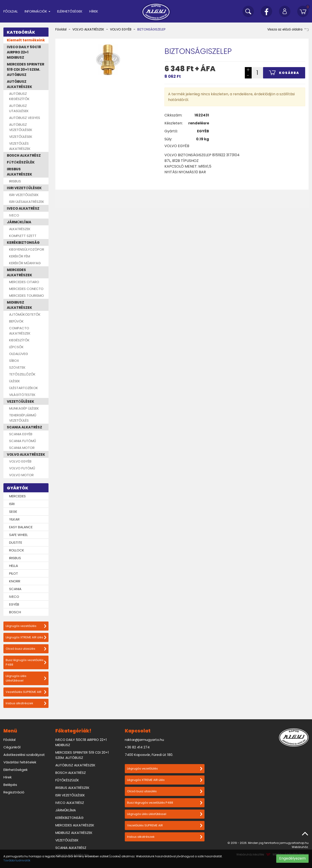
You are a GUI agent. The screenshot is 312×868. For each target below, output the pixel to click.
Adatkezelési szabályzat (24, 755)
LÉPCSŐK (16, 347)
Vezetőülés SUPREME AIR (26, 692)
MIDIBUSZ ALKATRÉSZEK (19, 305)
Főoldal (11, 11)
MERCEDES (17, 496)
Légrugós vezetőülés (26, 626)
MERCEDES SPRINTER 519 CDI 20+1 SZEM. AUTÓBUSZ (26, 69)
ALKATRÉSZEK (20, 229)
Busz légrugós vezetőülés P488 (26, 662)
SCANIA (15, 589)
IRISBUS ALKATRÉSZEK (19, 172)
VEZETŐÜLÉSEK (21, 137)
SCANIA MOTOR (22, 448)
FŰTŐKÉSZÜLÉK (21, 162)
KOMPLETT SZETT (23, 236)
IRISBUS (15, 181)
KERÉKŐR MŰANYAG (25, 263)
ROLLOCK (17, 550)
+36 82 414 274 (137, 747)
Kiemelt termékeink (26, 40)
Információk (37, 11)
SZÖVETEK (17, 367)
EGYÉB (14, 604)
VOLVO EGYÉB (20, 461)
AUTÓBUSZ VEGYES (25, 118)
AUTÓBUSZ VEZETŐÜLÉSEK (21, 127)
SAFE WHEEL (18, 535)
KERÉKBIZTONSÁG (23, 243)
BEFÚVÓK (16, 321)
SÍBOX (14, 361)
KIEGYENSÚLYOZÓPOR (27, 249)
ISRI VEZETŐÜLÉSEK (24, 188)
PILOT (14, 573)
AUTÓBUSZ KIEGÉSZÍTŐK (19, 96)
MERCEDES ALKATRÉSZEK (19, 272)
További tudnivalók (17, 860)
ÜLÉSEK (15, 381)
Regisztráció (14, 792)
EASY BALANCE (21, 527)
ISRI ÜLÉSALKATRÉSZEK (27, 202)
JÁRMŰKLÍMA (19, 222)
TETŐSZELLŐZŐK (22, 374)
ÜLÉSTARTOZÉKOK (24, 388)
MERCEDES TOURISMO (27, 296)
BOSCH (15, 612)
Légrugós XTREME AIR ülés (26, 637)
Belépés (10, 785)
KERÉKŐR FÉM (20, 256)
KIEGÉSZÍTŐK (19, 340)
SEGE (13, 512)
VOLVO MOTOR (21, 475)
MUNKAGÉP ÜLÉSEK (24, 408)
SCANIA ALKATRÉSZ (24, 427)
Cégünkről (12, 747)
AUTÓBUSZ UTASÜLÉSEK (19, 108)
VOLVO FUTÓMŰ (22, 468)
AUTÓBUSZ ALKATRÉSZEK (19, 84)
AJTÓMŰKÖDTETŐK (25, 314)
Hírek (94, 11)
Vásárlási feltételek (20, 762)
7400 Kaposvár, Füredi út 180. (149, 755)
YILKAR (14, 519)
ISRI (12, 504)
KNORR (15, 581)
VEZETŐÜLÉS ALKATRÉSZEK (20, 146)
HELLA (14, 566)
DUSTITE (16, 542)
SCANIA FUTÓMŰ (23, 441)
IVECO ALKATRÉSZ (23, 208)
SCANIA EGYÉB (21, 434)
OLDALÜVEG (19, 354)
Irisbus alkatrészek (26, 703)
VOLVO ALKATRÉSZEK (26, 454)
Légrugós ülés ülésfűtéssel (26, 678)
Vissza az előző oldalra (288, 29)
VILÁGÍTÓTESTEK (22, 395)
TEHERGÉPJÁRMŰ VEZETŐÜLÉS (23, 418)
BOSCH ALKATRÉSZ (24, 155)
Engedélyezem (292, 858)
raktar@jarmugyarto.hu (144, 740)
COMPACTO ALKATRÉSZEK (20, 331)
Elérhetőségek (70, 11)
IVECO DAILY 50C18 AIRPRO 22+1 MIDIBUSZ (24, 52)
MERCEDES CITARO (24, 282)
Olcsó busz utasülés (26, 649)
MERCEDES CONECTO (26, 289)
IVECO (14, 215)
